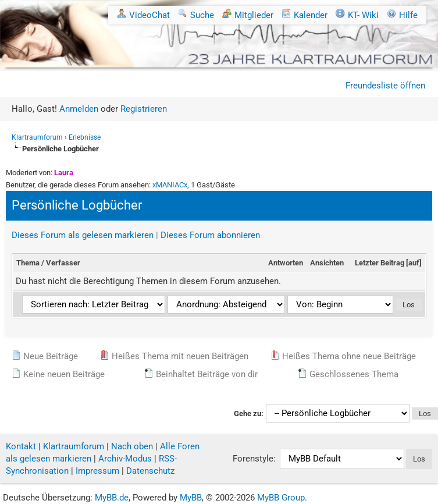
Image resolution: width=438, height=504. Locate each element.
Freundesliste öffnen (385, 86)
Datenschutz (150, 471)
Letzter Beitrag (380, 263)
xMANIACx (170, 185)
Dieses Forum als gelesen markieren (83, 235)
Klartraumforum (37, 137)
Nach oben (132, 446)
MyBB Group (281, 498)
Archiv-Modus (125, 459)
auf (414, 263)
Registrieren (144, 109)
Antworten (286, 263)
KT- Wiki (357, 15)
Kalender (305, 15)
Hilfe (402, 15)
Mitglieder (248, 15)
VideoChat (143, 15)
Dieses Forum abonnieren (210, 235)
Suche (196, 15)
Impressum (97, 471)
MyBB (191, 498)
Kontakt (21, 446)
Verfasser (63, 263)
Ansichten (327, 263)
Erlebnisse (85, 137)
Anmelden (79, 109)
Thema (28, 263)
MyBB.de (112, 498)
